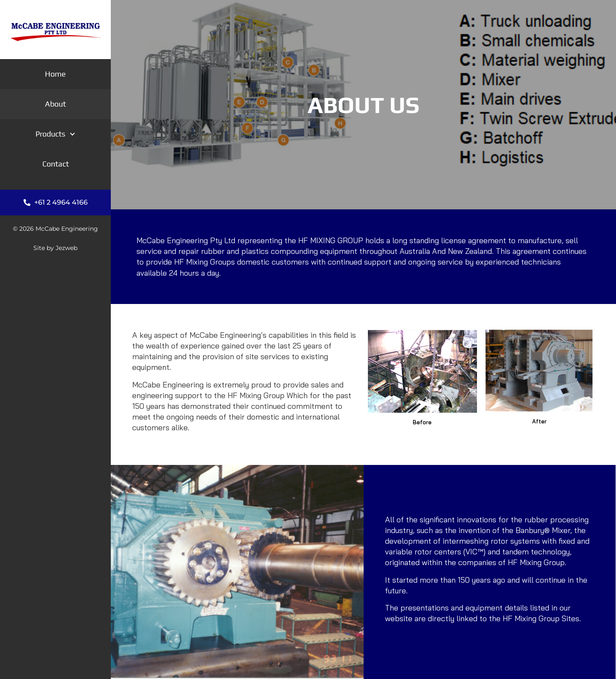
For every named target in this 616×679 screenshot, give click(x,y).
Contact (56, 164)
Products (55, 134)
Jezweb (67, 248)
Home (55, 74)
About (55, 104)
